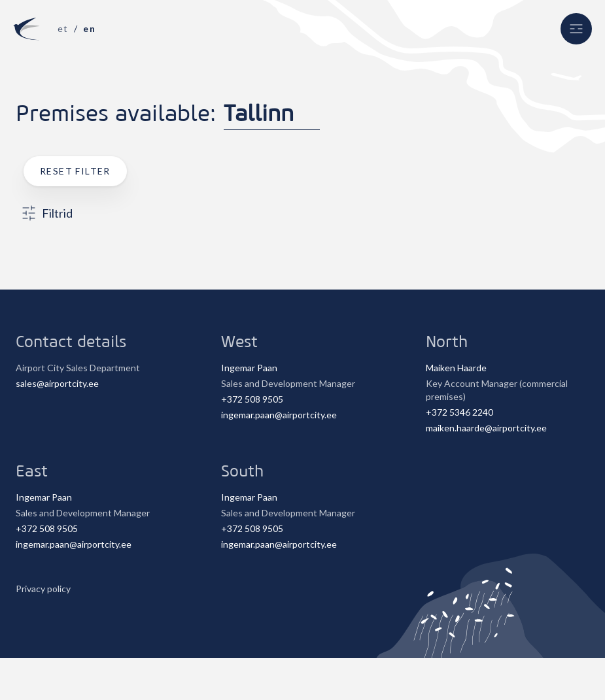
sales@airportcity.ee (57, 383)
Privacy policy (43, 589)
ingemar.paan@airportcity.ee (279, 415)
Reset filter (75, 171)
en (89, 28)
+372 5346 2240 (459, 412)
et (63, 28)
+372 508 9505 (252, 399)
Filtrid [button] (47, 213)
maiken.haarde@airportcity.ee (486, 428)
